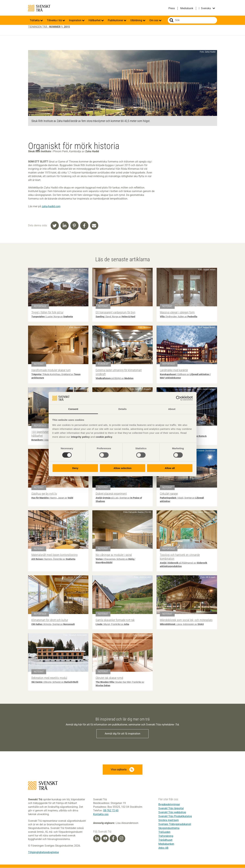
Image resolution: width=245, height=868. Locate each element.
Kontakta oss (101, 814)
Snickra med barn (169, 820)
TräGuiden (164, 832)
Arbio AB (163, 848)
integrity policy (80, 437)
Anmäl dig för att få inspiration (123, 734)
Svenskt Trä (39, 8)
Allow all (170, 468)
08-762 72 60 (111, 811)
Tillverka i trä (55, 20)
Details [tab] (123, 409)
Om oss (154, 20)
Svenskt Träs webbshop (172, 812)
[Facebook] (113, 839)
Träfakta (35, 20)
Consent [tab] (73, 409)
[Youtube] (105, 838)
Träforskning (166, 836)
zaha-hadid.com (51, 206)
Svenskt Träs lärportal (171, 808)
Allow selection (123, 468)
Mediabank (187, 8)
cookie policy (104, 437)
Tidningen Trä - (49, 27)
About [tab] (172, 409)
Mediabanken (166, 844)
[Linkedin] (97, 839)
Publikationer (116, 20)
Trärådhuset (165, 840)
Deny (75, 468)
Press (172, 8)
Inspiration (76, 20)
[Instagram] (121, 839)
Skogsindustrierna (169, 828)
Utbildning (137, 20)
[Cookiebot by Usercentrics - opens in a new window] (178, 398)
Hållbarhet (95, 20)
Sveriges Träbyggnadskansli (175, 824)
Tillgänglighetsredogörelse (43, 852)
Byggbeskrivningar (169, 804)
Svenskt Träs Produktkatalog (175, 816)
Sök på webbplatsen (171, 20)
